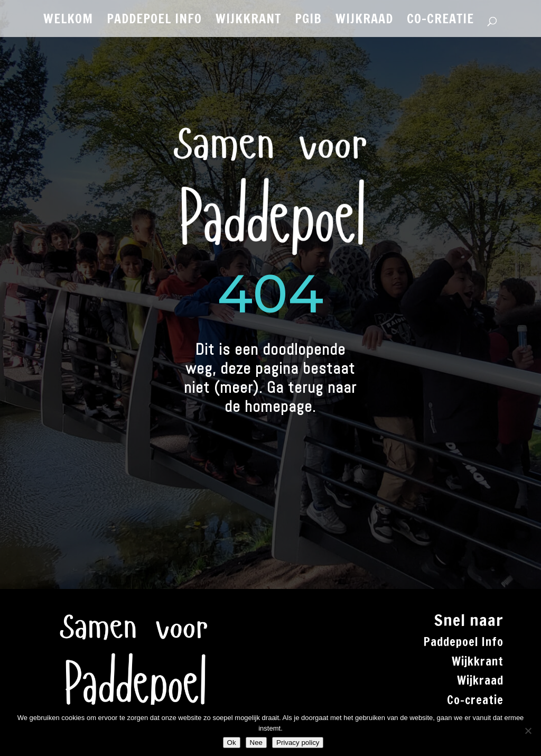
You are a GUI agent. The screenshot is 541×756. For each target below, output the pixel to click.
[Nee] (528, 731)
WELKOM (68, 21)
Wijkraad (480, 680)
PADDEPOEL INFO (154, 21)
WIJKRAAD (364, 21)
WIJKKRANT (248, 21)
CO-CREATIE (440, 21)
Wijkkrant (478, 661)
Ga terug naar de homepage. (291, 397)
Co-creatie (475, 700)
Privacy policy (298, 743)
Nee (256, 743)
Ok (232, 743)
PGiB (308, 21)
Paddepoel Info (463, 642)
